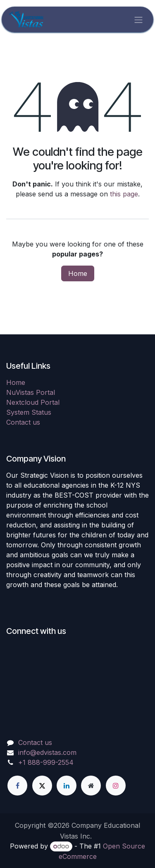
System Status (29, 412)
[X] (42, 786)
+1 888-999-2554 (46, 762)
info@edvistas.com (47, 752)
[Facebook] (17, 786)
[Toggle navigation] (138, 19)
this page (124, 194)
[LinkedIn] (67, 786)
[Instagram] (116, 786)
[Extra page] (91, 786)
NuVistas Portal (31, 392)
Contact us (23, 422)
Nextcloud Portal (33, 402)
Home (78, 273)
